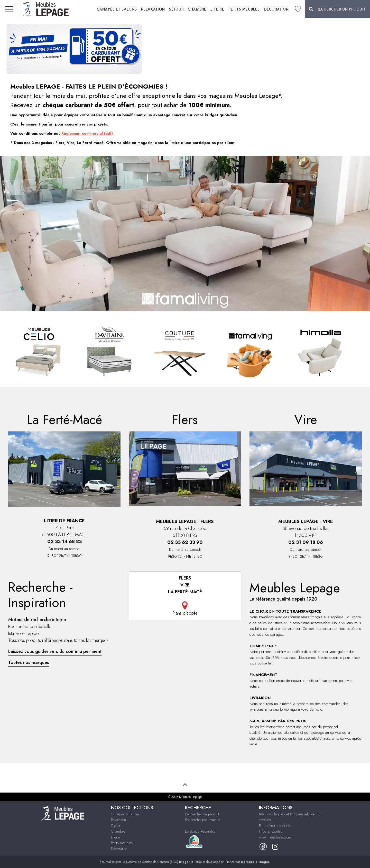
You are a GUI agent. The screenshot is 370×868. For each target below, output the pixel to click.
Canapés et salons (117, 9)
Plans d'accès (185, 609)
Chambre (197, 9)
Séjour (176, 9)
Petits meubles (244, 9)
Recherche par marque (202, 820)
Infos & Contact (271, 831)
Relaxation (153, 9)
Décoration (276, 9)
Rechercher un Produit (337, 9)
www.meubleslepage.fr (276, 837)
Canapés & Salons (125, 814)
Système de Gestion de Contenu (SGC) (160, 862)
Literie (217, 9)
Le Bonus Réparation (201, 831)
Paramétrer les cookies (277, 826)
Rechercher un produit (202, 814)
